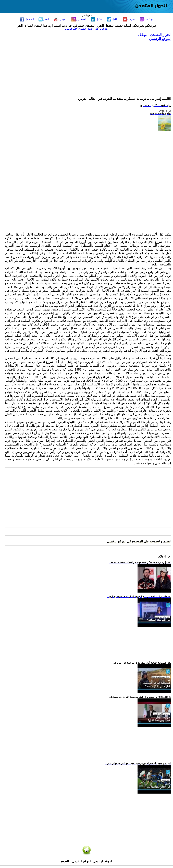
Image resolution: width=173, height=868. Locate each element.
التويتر (44, 19)
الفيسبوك (27, 19)
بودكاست (146, 19)
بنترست (129, 19)
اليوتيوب (60, 19)
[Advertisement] (88, 65)
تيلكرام (112, 19)
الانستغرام (79, 19)
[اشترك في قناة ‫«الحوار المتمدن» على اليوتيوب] (87, 29)
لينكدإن (97, 19)
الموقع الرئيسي (160, 39)
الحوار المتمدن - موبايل (155, 35)
